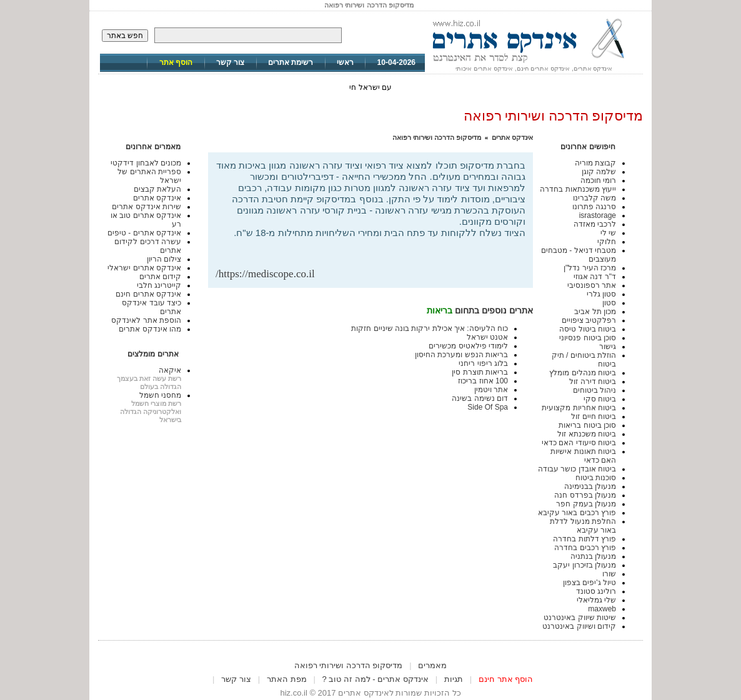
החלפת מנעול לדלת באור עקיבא (583, 526)
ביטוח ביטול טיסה (588, 329)
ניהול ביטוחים (594, 390)
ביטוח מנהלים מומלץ (583, 373)
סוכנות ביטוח (596, 478)
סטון (609, 303)
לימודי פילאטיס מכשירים (468, 346)
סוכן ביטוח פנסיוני (588, 338)
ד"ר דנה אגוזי (595, 277)
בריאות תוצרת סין (480, 372)
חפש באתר (125, 36)
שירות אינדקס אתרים (147, 207)
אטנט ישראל (487, 337)
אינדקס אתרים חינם (148, 294)
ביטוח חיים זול (594, 417)
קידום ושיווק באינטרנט (579, 626)
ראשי (345, 62)
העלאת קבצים (157, 189)
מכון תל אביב (595, 312)
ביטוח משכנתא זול (587, 434)
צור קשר (230, 62)
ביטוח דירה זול (593, 382)
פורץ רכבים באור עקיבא (577, 513)
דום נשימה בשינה (480, 398)
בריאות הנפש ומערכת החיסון (461, 355)
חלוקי (607, 242)
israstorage (598, 215)
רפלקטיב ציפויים (589, 320)
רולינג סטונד (596, 591)
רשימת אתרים (291, 62)
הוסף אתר (176, 62)
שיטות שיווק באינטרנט (580, 618)
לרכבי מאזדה (595, 224)
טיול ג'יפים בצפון (589, 583)
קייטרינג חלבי (159, 285)
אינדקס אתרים (512, 137)
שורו (609, 574)
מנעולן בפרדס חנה (585, 495)
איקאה (170, 370)
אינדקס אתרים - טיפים (144, 233)
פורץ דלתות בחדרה (584, 539)
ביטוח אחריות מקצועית (579, 408)
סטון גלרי (601, 294)
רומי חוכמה (598, 180)
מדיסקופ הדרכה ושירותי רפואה (437, 137)
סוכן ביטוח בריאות (587, 425)
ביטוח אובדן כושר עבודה (577, 469)
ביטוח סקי (600, 399)
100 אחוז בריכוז (483, 381)
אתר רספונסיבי (592, 285)
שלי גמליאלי (596, 600)
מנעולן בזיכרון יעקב (584, 565)
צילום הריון (164, 259)
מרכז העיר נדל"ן (590, 268)
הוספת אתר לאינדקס (146, 320)
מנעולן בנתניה (593, 556)
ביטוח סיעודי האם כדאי (579, 443)
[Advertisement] (379, 248)
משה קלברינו (594, 198)
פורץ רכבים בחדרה (585, 548)
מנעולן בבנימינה (590, 486)
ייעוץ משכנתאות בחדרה (578, 189)
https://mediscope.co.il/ (265, 274)
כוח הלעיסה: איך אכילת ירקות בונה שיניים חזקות (430, 328)
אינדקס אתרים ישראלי (144, 268)
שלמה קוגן (599, 172)
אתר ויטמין (491, 390)
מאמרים (432, 665)
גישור (608, 347)
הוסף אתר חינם (506, 679)
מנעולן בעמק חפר (586, 504)
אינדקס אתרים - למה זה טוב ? (375, 679)
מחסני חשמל (160, 395)
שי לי (608, 233)
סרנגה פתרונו (594, 207)
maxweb (602, 609)
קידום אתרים (160, 277)
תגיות (454, 679)
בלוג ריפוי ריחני (483, 363)
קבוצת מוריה (595, 163)
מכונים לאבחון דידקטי (146, 163)
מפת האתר (287, 679)
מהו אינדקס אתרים (150, 329)
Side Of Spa (488, 407)
